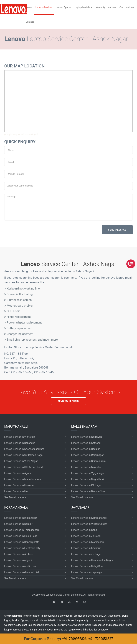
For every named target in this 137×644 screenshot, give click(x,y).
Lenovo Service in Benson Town (89, 491)
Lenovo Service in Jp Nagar (86, 554)
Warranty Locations (106, 7)
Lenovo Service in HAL (17, 491)
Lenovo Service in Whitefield (20, 437)
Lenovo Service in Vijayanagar (88, 473)
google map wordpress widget (21, 134)
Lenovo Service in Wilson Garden (89, 524)
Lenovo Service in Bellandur (20, 443)
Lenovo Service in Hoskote (19, 485)
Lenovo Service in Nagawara (87, 437)
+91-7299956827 (101, 639)
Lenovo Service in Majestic (86, 467)
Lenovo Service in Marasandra (88, 542)
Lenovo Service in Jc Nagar (86, 536)
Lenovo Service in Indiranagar (21, 518)
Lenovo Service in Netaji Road (88, 566)
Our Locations (127, 7)
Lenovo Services (44, 7)
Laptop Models (83, 7)
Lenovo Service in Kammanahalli (89, 518)
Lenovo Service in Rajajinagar (87, 455)
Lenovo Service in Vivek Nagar (21, 461)
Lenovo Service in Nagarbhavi (87, 479)
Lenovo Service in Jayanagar (87, 572)
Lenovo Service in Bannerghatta (22, 542)
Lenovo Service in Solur (84, 530)
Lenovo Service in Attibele (19, 554)
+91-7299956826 (74, 639)
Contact (30, 22)
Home (29, 7)
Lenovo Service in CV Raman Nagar (24, 455)
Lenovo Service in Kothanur (86, 443)
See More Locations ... (17, 497)
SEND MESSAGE (117, 230)
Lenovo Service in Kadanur (86, 548)
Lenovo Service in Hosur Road (21, 536)
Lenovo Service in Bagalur (85, 449)
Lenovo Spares (63, 7)
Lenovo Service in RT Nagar (86, 485)
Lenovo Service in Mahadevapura (23, 479)
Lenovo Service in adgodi (18, 560)
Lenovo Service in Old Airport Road (23, 467)
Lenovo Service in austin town (21, 566)
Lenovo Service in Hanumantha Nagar (92, 560)
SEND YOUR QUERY (69, 401)
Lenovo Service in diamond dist (22, 572)
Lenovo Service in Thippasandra (22, 530)
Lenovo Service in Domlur (18, 524)
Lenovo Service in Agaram (19, 473)
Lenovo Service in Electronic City (22, 548)
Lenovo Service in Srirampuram (88, 461)
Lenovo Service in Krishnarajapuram (24, 449)
